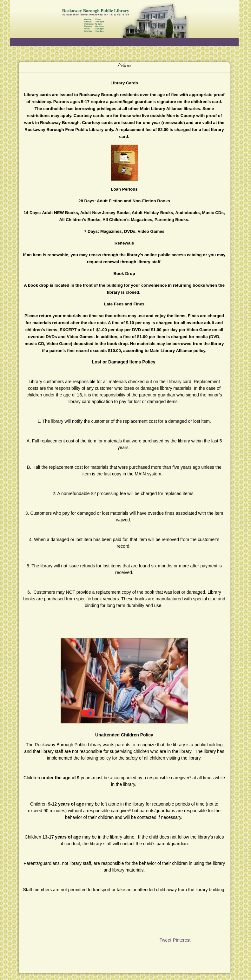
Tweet (165, 940)
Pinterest (182, 940)
